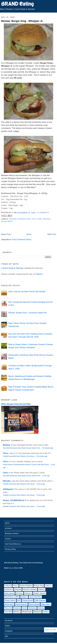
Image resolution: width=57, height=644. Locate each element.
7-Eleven (8, 586)
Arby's (16, 586)
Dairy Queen (9, 593)
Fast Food (37, 219)
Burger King (24, 219)
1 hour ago (46, 476)
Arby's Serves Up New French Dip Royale (27, 291)
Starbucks (32, 608)
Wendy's (17, 612)
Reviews (9, 9)
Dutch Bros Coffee (12, 597)
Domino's (28, 593)
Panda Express (21, 604)
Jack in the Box (35, 597)
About (7, 523)
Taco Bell (8, 612)
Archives (8, 528)
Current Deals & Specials (24, 9)
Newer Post (6, 234)
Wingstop (37, 612)
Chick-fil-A (9, 589)
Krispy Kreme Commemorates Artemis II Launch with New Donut (26, 465)
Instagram (9, 631)
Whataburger (27, 612)
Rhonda (7, 481)
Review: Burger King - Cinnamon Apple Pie (27, 313)
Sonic (24, 608)
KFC (19, 600)
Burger (13, 219)
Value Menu (7, 221)
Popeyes (17, 608)
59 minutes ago (48, 448)
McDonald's (9, 604)
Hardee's (24, 597)
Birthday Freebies (12, 533)
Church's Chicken (30, 589)
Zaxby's (46, 612)
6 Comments (43, 213)
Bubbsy (7, 445)
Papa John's (46, 604)
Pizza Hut (8, 608)
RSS (6, 636)
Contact (8, 539)
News (2, 9)
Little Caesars (40, 600)
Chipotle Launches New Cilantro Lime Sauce (19, 456)
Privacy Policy (10, 549)
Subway (41, 608)
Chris (5, 453)
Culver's (42, 589)
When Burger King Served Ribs (16, 404)
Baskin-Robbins (26, 586)
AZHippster (8, 489)
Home (29, 234)
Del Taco (19, 593)
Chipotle (18, 589)
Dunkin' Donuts (40, 593)
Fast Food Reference (13, 544)
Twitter (7, 626)
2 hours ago (41, 484)
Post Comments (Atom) (22, 240)
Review (47, 219)
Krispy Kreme (28, 600)
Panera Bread (34, 604)
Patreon (39, 274)
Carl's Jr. (49, 586)
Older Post (52, 234)
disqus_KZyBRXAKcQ (13, 500)
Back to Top (51, 630)
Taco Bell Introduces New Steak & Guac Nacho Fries (22, 448)
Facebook (9, 620)
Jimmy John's (10, 600)
